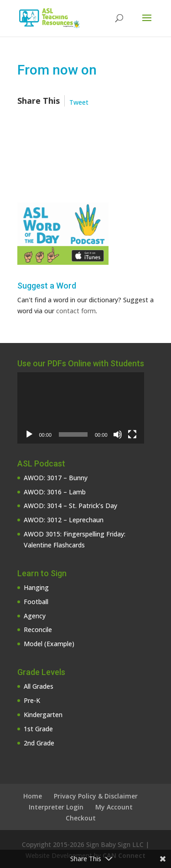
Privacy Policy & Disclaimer (96, 796)
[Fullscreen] (132, 434)
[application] (81, 408)
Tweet (79, 102)
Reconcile (38, 630)
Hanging (36, 587)
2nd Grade (39, 743)
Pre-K (32, 700)
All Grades (39, 686)
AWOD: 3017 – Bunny (56, 478)
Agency (35, 616)
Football (36, 602)
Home (33, 796)
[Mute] (118, 434)
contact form (76, 311)
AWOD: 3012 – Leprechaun (64, 520)
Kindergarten (43, 715)
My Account (114, 807)
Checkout (81, 818)
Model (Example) (49, 644)
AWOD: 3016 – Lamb (55, 492)
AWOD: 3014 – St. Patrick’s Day (70, 506)
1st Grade (38, 729)
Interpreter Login (56, 807)
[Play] (29, 434)
